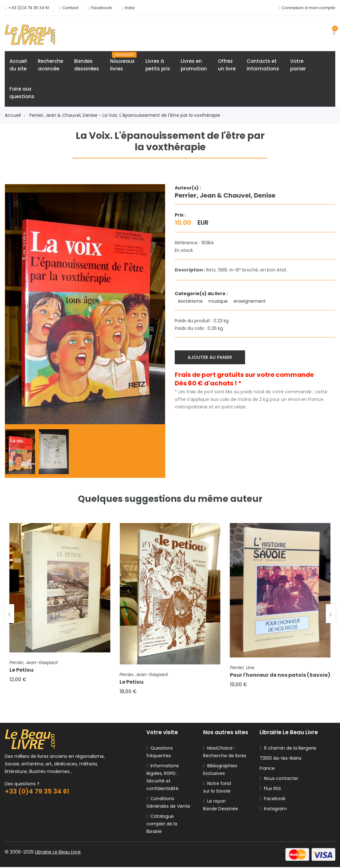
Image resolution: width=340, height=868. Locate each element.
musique (219, 301)
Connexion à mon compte (308, 8)
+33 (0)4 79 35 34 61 (29, 8)
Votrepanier (298, 65)
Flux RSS (270, 789)
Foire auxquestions (22, 93)
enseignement (250, 301)
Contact (70, 8)
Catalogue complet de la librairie (162, 825)
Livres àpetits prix (158, 65)
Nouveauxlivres (123, 62)
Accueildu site (18, 65)
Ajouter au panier (210, 357)
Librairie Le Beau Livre (58, 853)
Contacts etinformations (263, 65)
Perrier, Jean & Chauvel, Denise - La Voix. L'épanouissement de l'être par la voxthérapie (125, 116)
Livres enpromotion (194, 65)
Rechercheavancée (50, 65)
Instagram (273, 810)
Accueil (15, 116)
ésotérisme (191, 301)
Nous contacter (279, 779)
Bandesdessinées (87, 65)
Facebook (102, 8)
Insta (130, 8)
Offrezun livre (227, 65)
